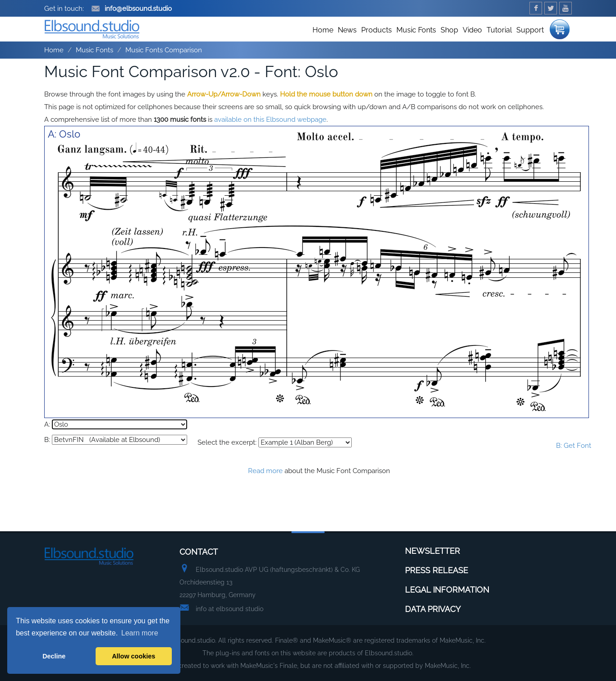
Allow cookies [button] (133, 656)
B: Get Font (574, 446)
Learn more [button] (140, 633)
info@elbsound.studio (131, 9)
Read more (265, 471)
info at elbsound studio (230, 609)
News (347, 30)
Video (472, 30)
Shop (449, 30)
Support (530, 30)
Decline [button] (54, 656)
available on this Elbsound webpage (270, 120)
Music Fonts (416, 30)
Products (377, 30)
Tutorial (499, 30)
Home (323, 30)
